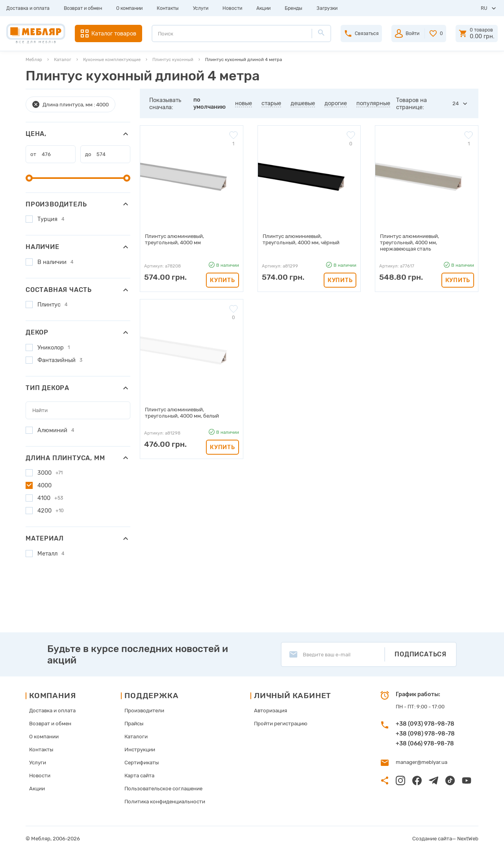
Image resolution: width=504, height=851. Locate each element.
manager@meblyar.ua (422, 762)
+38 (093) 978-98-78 (425, 724)
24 (456, 103)
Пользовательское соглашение (163, 789)
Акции (263, 8)
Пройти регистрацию (280, 724)
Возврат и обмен (83, 8)
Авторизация (270, 711)
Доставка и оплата (28, 8)
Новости (232, 8)
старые (271, 103)
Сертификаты (142, 763)
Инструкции (141, 750)
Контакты (168, 8)
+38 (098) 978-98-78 (425, 734)
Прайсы (135, 724)
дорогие (336, 103)
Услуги (201, 8)
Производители (145, 711)
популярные (373, 103)
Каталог (63, 59)
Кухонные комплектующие (112, 59)
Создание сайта (433, 839)
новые (244, 103)
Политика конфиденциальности (165, 802)
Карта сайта (140, 776)
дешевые (303, 103)
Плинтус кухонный (173, 59)
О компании (129, 8)
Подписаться (421, 654)
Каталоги (137, 737)
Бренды (294, 8)
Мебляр (34, 59)
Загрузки (327, 8)
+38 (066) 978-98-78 (425, 743)
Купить (222, 273)
